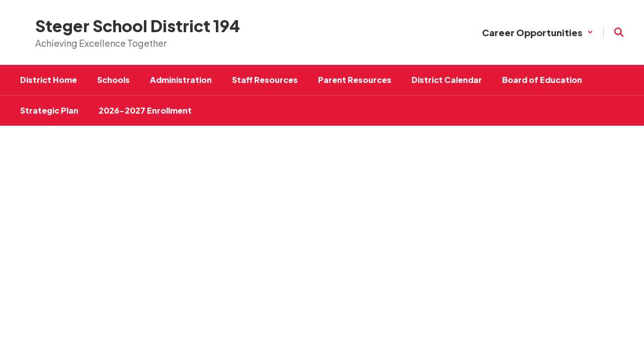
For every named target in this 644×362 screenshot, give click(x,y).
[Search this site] (619, 32)
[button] (538, 32)
